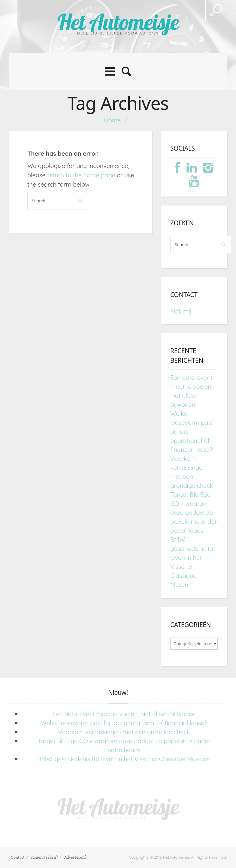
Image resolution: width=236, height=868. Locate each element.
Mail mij (181, 311)
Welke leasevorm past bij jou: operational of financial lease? (124, 723)
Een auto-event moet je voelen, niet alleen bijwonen (124, 714)
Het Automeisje (118, 22)
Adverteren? (75, 857)
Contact (18, 857)
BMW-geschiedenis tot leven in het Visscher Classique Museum (124, 759)
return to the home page (81, 175)
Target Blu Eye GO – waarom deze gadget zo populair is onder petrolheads (194, 513)
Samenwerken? (44, 857)
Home (112, 120)
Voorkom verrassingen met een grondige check (124, 732)
